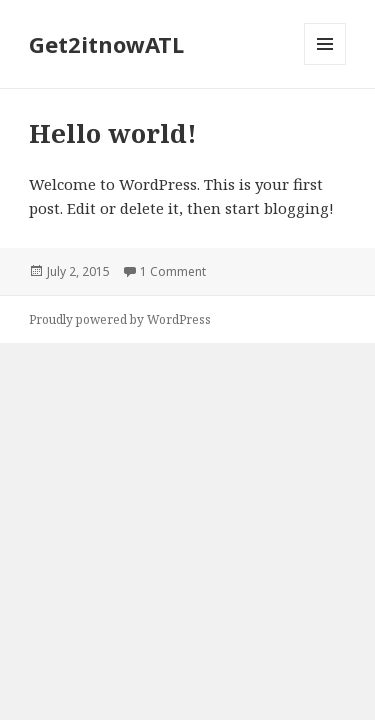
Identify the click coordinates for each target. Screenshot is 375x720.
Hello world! (113, 133)
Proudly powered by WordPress (120, 319)
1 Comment (173, 271)
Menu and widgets (325, 64)
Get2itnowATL (106, 44)
